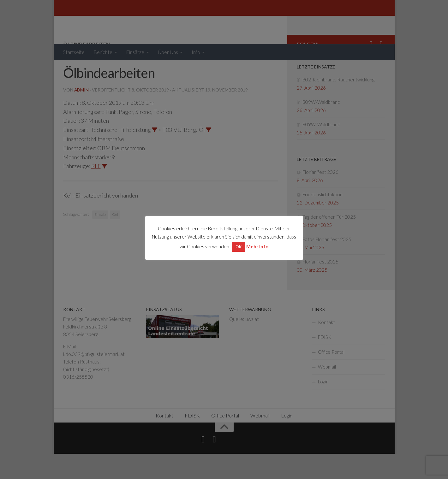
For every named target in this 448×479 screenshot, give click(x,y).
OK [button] (239, 247)
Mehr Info (257, 246)
